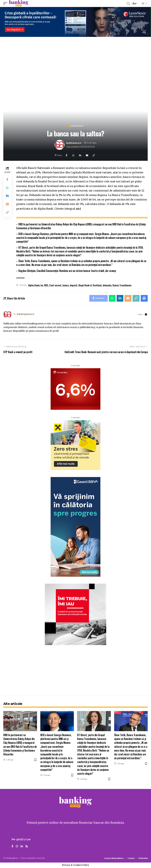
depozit (74, 285)
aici (78, 209)
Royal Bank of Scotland (90, 285)
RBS (46, 285)
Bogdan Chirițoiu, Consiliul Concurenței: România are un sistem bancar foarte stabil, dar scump (67, 271)
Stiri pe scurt (77, 126)
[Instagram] (17, 846)
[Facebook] (12, 846)
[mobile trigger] (6, 3)
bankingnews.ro (74, 143)
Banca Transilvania (122, 285)
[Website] (146, 314)
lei (42, 285)
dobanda (107, 285)
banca (66, 285)
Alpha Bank (34, 285)
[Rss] (27, 846)
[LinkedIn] (22, 846)
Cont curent (55, 285)
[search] (128, 4)
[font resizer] (134, 3)
